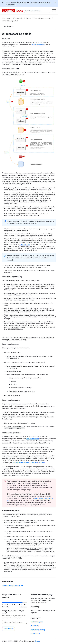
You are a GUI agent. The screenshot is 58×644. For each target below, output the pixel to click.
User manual (6, 18)
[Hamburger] (54, 11)
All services (35, 625)
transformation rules (39, 45)
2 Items (28, 18)
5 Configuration (18, 18)
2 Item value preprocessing (42, 18)
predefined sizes (25, 244)
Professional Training (38, 630)
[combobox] (37, 11)
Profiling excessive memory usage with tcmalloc (29, 462)
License (37, 641)
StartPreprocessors (33, 439)
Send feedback (9, 629)
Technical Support (37, 622)
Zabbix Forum (35, 633)
